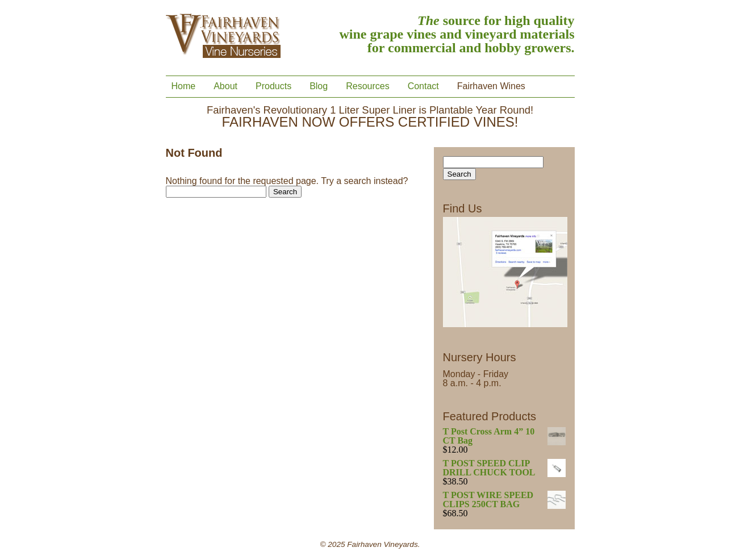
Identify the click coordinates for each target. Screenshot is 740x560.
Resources (367, 86)
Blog (319, 86)
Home (184, 86)
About (225, 86)
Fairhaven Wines (491, 86)
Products (273, 86)
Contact (423, 86)
